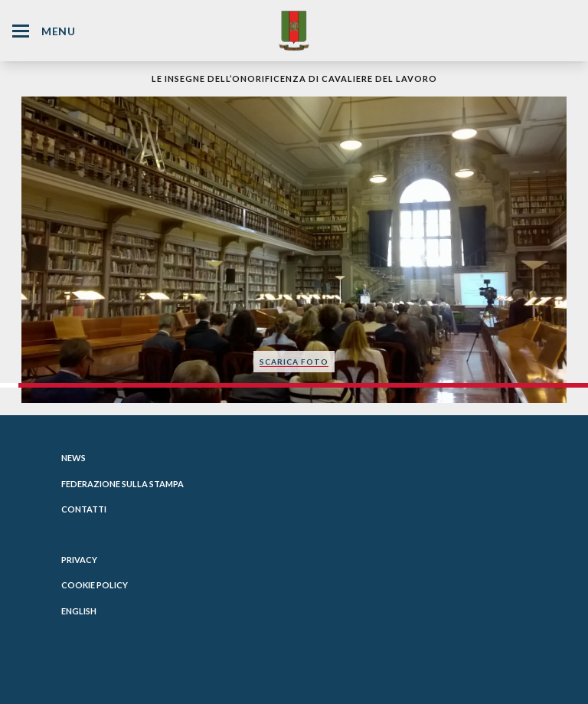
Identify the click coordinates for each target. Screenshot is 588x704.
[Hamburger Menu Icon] (21, 31)
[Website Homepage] (294, 30)
